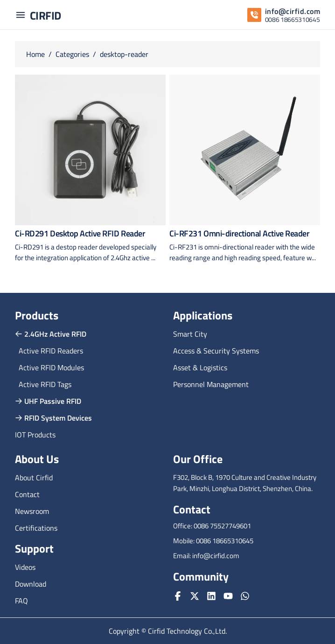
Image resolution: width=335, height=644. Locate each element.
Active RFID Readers (51, 351)
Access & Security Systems (216, 351)
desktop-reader (124, 54)
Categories (72, 54)
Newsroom (32, 511)
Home (35, 54)
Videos (25, 567)
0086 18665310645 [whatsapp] (292, 20)
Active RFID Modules (51, 367)
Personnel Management (211, 384)
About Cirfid (34, 478)
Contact (27, 494)
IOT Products (35, 435)
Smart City (190, 334)
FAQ (21, 601)
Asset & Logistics (200, 367)
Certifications (36, 528)
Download (31, 584)
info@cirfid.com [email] (293, 11)
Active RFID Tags (45, 384)
